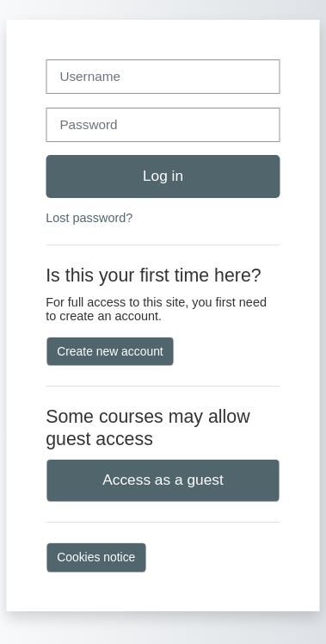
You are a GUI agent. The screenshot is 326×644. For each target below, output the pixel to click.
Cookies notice (96, 557)
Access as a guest (163, 480)
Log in (163, 176)
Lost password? (89, 218)
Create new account (110, 351)
